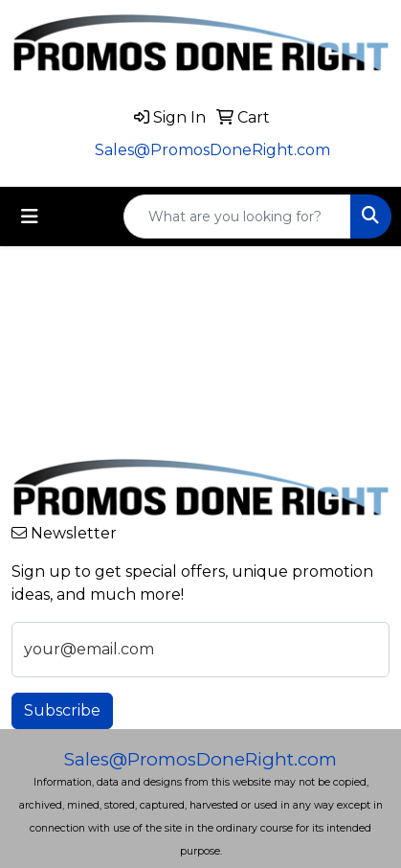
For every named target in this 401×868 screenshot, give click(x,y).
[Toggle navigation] (30, 217)
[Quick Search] (237, 217)
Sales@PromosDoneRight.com (212, 150)
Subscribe (62, 710)
